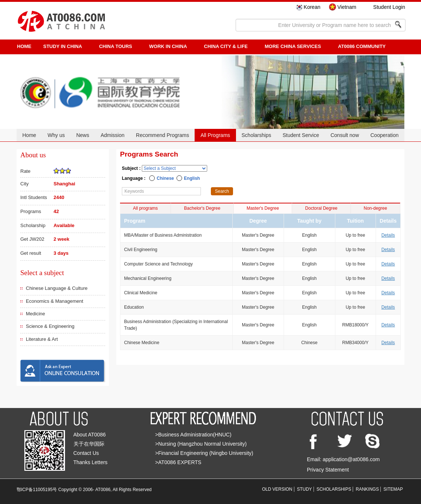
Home (29, 135)
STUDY (304, 489)
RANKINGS (367, 489)
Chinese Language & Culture (57, 288)
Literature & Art (42, 339)
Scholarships (256, 135)
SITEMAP (393, 489)
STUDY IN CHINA (63, 46)
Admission (112, 135)
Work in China (168, 46)
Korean (312, 7)
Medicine (35, 314)
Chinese (165, 178)
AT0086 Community (362, 46)
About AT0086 (90, 435)
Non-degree (375, 208)
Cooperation (384, 135)
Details (388, 235)
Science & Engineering (50, 326)
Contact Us (86, 453)
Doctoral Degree (321, 208)
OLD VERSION (277, 489)
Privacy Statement (328, 470)
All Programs (215, 135)
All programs (145, 208)
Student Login (389, 7)
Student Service (301, 135)
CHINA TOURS (116, 46)
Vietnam (347, 7)
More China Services (293, 46)
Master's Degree (263, 208)
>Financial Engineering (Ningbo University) (204, 453)
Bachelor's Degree (202, 208)
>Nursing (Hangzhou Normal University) (201, 444)
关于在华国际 (89, 444)
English (192, 178)
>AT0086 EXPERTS (178, 462)
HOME (24, 46)
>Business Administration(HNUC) (193, 435)
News (83, 135)
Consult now (345, 135)
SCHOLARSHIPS (334, 489)
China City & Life (226, 46)
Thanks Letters (91, 462)
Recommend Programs (162, 135)
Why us (56, 135)
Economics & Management (54, 301)
